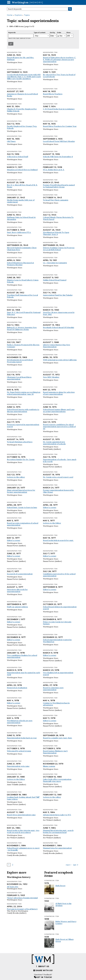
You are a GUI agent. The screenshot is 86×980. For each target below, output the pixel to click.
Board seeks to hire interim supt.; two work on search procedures (23, 831)
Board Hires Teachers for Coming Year (60, 126)
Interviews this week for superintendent (17, 590)
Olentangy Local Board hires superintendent (19, 378)
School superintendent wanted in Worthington (57, 641)
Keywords (12, 33)
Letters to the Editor (52, 523)
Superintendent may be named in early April (24, 674)
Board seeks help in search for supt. (58, 540)
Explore (18, 15)
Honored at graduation (17, 688)
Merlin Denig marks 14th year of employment (21, 201)
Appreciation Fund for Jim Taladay (58, 295)
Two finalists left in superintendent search (58, 674)
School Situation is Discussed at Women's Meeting (20, 264)
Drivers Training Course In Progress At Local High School (59, 249)
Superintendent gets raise (18, 766)
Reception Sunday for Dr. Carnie (21, 459)
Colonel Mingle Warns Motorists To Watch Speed (58, 218)
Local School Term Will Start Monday (59, 141)
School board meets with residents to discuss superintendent (23, 410)
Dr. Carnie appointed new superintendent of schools (54, 443)
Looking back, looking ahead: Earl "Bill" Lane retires (23, 798)
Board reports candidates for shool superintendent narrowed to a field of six (59, 427)
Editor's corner (50, 507)
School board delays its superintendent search (60, 608)
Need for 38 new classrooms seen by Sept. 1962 (59, 313)
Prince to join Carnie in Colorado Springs (57, 623)
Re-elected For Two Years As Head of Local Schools (59, 76)
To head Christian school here (20, 442)
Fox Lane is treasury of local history (22, 909)
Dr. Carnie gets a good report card (58, 477)
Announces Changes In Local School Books (22, 95)
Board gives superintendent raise (21, 815)
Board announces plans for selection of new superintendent (59, 393)
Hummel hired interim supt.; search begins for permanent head (58, 831)
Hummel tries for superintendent (57, 848)
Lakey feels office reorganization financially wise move (57, 780)
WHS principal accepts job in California (60, 360)
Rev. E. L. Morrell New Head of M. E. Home (22, 186)
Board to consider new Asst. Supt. (58, 738)
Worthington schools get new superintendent (20, 722)
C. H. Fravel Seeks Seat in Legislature (59, 109)
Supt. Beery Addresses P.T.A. (19, 232)
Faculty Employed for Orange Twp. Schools (22, 127)
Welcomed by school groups (19, 751)
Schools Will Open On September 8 (58, 157)
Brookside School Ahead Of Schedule (59, 327)
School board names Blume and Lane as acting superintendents (59, 410)
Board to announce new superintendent (53, 689)
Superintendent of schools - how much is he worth (60, 460)
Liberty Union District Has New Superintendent (57, 346)
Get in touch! (43, 977)
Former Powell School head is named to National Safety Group (59, 186)
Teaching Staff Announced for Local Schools (22, 296)
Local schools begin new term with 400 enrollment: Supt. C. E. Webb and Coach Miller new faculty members (24, 77)
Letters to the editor (16, 477)
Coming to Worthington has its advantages (56, 704)
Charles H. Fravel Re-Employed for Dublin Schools (22, 110)
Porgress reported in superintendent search (23, 425)
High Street (60, 886)
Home (10, 15)
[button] (9, 2)
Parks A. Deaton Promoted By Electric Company (23, 346)
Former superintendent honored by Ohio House (58, 491)
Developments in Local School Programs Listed (20, 361)
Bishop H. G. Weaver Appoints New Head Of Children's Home (22, 328)
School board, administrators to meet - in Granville (23, 849)
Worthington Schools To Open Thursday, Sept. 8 (56, 233)
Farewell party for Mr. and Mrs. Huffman (20, 58)
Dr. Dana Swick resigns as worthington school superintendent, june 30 (24, 393)
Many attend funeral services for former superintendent (21, 491)
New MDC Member (51, 377)
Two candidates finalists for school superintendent (22, 656)
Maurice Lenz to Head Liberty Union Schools (23, 281)
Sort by (52, 33)
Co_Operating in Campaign (55, 263)
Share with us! (43, 970)
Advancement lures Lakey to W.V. (57, 815)
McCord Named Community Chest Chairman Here (22, 249)
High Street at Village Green (65, 940)
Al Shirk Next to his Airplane (63, 904)
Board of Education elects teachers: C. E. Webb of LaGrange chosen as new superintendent (59, 59)
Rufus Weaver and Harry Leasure (66, 922)
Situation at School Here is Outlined (22, 170)
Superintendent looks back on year (22, 738)
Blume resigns (49, 766)
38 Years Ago (13, 887)
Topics (27, 15)
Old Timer (11, 141)
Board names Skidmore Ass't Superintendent (55, 752)
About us (43, 966)
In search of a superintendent (20, 574)
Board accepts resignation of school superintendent (23, 524)
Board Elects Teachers (53, 94)
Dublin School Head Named (55, 280)
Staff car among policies (17, 607)
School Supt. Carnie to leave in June (22, 507)
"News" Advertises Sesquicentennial (22, 898)
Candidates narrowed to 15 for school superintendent (59, 575)
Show (68, 33)
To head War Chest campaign (56, 200)
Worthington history (19, 877)
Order (59, 33)
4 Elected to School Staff (18, 157)
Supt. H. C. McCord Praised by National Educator (24, 313)
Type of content (40, 33)
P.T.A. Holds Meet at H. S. (54, 170)
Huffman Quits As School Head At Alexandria (21, 218)
